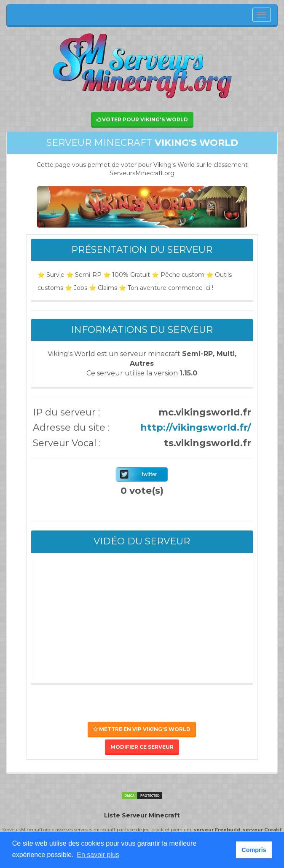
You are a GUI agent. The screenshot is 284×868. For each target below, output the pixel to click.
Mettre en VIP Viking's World (142, 729)
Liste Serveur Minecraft (142, 815)
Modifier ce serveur (142, 747)
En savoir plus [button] (98, 855)
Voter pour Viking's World (142, 119)
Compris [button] (254, 850)
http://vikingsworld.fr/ (196, 427)
